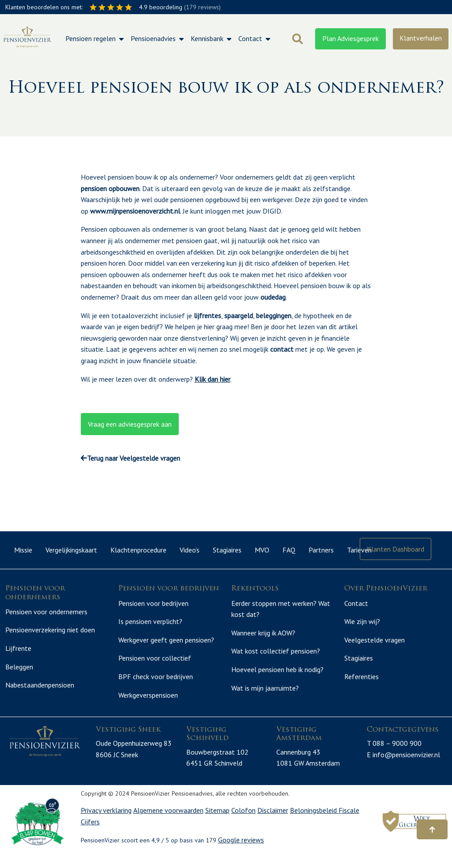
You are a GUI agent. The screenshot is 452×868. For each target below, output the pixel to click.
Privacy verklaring (106, 821)
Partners (321, 550)
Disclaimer (273, 821)
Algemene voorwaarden (168, 821)
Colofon (243, 821)
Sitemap (217, 821)
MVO (262, 550)
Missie (23, 550)
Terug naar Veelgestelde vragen (130, 458)
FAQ (289, 550)
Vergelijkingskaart (71, 550)
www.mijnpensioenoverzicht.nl (135, 211)
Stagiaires (227, 550)
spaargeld (239, 316)
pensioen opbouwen (110, 188)
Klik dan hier (213, 379)
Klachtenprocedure (138, 550)
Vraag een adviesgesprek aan (130, 424)
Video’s (190, 550)
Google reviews (241, 850)
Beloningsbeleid (314, 821)
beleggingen (274, 316)
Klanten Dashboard (395, 549)
